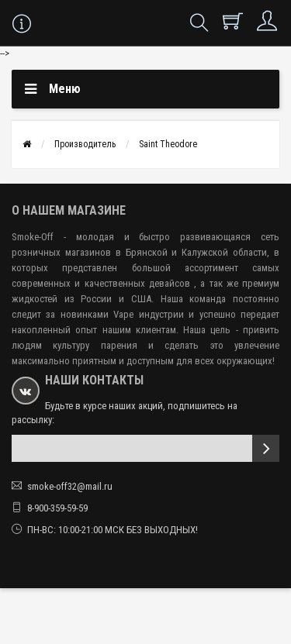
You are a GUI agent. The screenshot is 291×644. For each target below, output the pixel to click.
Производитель (85, 144)
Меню (65, 89)
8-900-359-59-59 (57, 508)
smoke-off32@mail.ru (70, 486)
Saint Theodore (168, 144)
